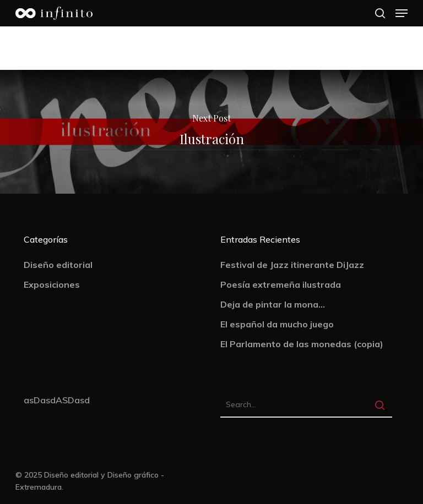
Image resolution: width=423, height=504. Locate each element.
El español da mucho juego (277, 324)
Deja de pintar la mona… (273, 304)
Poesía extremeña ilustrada (281, 284)
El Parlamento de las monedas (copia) (302, 344)
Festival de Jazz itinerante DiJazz (292, 265)
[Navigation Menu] (402, 13)
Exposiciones (52, 284)
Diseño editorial (58, 265)
